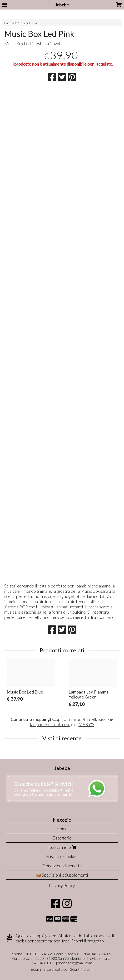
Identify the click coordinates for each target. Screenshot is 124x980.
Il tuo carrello (62, 847)
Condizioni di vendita (62, 866)
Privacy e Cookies (62, 856)
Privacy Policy (62, 885)
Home (62, 829)
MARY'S (86, 724)
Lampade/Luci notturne (22, 23)
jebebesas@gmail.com (74, 963)
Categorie (62, 838)
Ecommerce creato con (62, 969)
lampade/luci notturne (50, 724)
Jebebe (62, 5)
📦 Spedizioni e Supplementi (62, 875)
